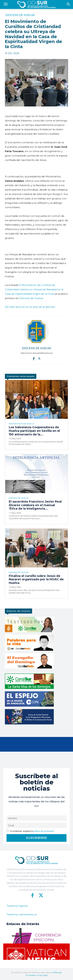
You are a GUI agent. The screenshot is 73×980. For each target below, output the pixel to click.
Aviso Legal (42, 975)
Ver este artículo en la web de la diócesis (30, 307)
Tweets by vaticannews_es (22, 914)
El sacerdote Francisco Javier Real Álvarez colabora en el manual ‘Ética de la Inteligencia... (35, 505)
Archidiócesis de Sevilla (22, 424)
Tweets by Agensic (17, 906)
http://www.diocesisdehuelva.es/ (36, 353)
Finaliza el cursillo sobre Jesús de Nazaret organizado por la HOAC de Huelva (36, 579)
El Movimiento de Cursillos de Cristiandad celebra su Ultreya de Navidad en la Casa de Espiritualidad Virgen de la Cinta (34, 289)
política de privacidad (43, 831)
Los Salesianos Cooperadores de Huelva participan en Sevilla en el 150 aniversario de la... (34, 431)
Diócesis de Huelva (20, 15)
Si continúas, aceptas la (30, 831)
